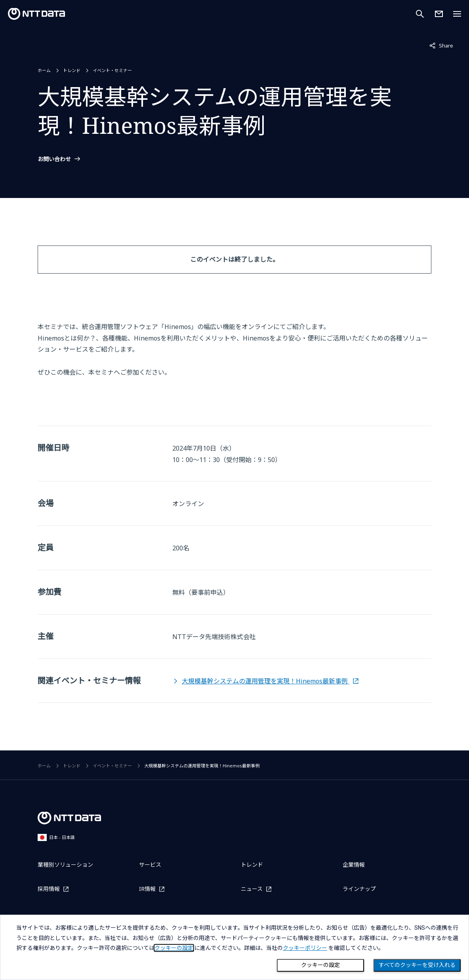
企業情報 (354, 865)
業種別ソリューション (65, 865)
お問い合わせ (54, 159)
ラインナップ (359, 889)
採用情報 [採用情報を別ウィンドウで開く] (49, 889)
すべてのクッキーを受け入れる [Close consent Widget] (417, 965)
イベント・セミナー (112, 70)
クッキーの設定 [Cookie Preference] (320, 965)
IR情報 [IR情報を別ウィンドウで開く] (147, 889)
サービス (150, 865)
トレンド (72, 70)
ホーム (44, 70)
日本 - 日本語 (56, 837)
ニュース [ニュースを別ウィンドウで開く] (252, 889)
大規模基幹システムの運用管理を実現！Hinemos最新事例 (266, 681)
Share (441, 45)
